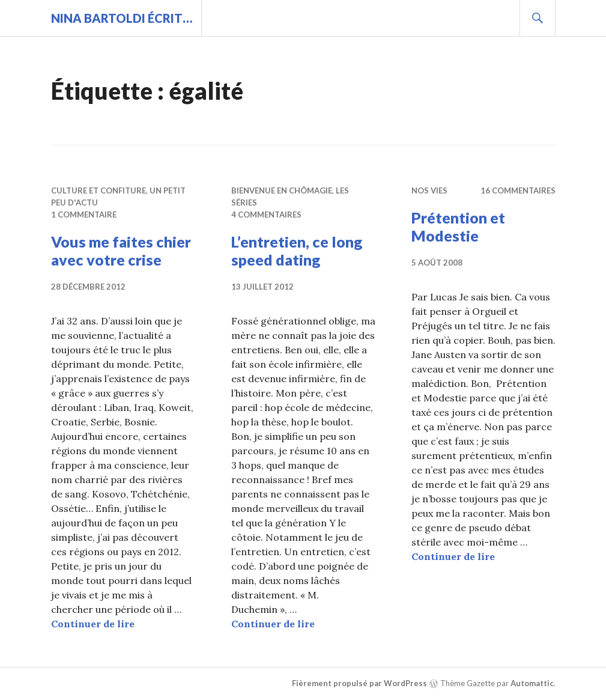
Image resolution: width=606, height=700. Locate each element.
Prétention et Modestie (458, 227)
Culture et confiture (98, 190)
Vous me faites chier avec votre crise (121, 251)
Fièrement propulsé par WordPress (359, 683)
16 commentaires (518, 190)
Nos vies (429, 190)
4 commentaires (266, 215)
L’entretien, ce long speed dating (297, 251)
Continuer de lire (93, 624)
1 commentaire (84, 215)
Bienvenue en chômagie (282, 190)
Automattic (532, 683)
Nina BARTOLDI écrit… (122, 18)
